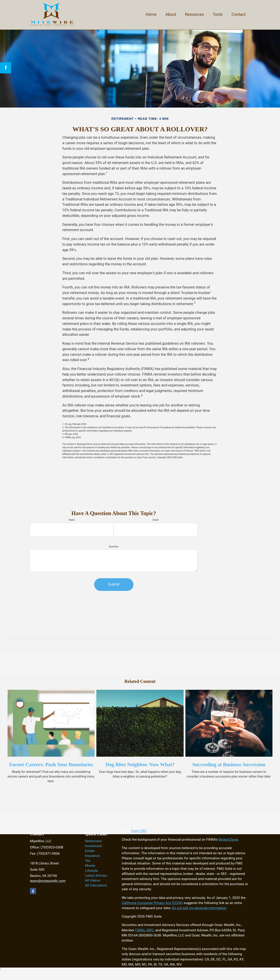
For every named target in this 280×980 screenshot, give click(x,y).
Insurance (92, 856)
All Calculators (96, 885)
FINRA (140, 930)
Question (114, 547)
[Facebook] (6, 68)
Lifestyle (91, 871)
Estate (90, 851)
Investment (94, 846)
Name (72, 520)
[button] (171, 14)
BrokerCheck (228, 840)
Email (156, 520)
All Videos (93, 880)
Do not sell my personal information (199, 908)
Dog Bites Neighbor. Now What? (140, 765)
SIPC (150, 930)
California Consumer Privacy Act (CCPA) (152, 903)
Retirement (93, 841)
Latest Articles (96, 876)
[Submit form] (114, 585)
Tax (88, 861)
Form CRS (139, 831)
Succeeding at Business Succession (229, 765)
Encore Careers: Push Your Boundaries (51, 765)
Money (90, 866)
